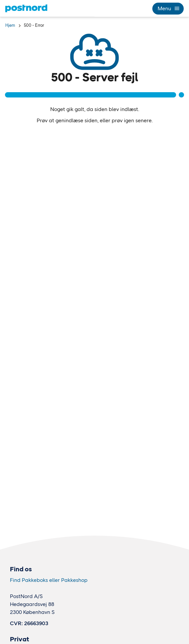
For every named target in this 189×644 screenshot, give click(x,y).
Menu (168, 8)
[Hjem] (26, 8)
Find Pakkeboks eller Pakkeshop (49, 580)
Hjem (10, 25)
